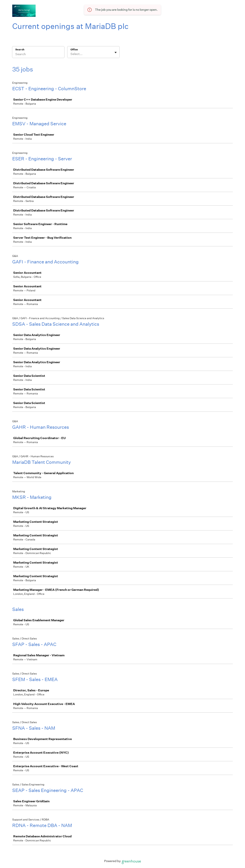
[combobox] (71, 54)
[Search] (38, 55)
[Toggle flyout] (116, 52)
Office (74, 50)
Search (20, 50)
